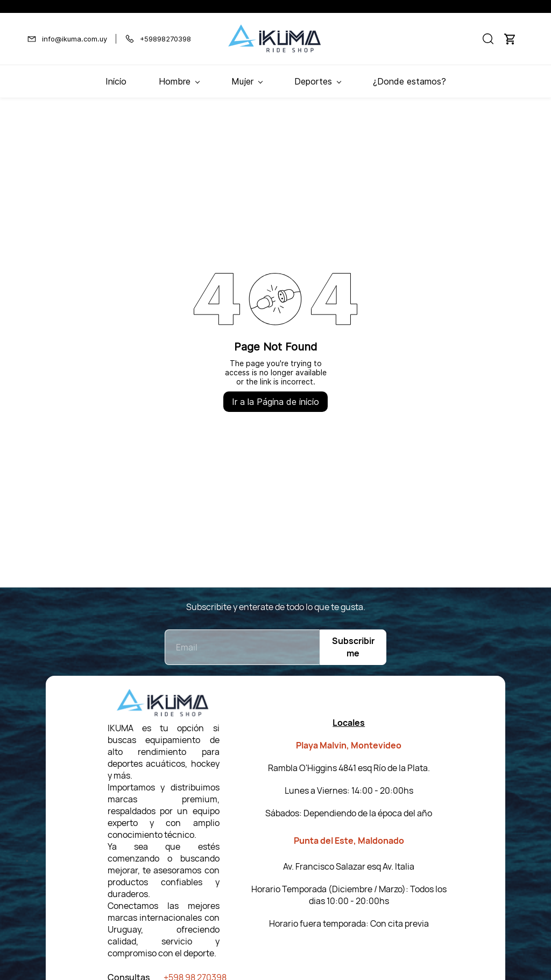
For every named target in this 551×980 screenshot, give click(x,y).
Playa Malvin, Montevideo (349, 745)
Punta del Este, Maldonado (349, 841)
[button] (488, 39)
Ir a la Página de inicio (275, 402)
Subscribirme (353, 647)
